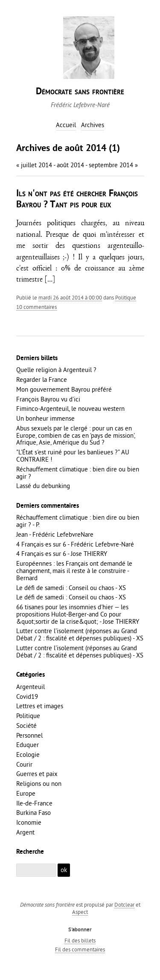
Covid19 (27, 696)
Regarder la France (42, 379)
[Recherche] (36, 870)
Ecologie (28, 755)
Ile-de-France (34, 803)
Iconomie (29, 822)
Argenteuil (31, 687)
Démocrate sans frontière (80, 92)
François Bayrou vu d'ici (48, 399)
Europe (26, 793)
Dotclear (124, 904)
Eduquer (28, 745)
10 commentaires (36, 307)
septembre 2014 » (113, 165)
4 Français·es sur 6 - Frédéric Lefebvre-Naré (75, 544)
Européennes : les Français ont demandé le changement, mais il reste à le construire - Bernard (74, 571)
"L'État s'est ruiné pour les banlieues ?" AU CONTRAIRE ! (73, 456)
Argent (25, 832)
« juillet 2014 (34, 165)
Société (26, 726)
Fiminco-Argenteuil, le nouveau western (70, 409)
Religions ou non (39, 784)
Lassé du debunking (43, 486)
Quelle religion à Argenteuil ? (56, 370)
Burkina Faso (33, 813)
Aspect (80, 912)
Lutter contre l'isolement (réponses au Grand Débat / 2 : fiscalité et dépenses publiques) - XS (80, 634)
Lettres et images (40, 706)
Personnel (29, 735)
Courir (24, 764)
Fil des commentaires (80, 949)
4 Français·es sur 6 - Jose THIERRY (62, 554)
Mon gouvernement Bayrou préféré (64, 389)
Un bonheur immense (45, 418)
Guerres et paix (37, 774)
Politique (126, 297)
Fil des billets (80, 940)
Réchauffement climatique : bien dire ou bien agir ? (78, 473)
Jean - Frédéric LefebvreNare (55, 534)
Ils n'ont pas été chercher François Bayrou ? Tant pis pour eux (77, 199)
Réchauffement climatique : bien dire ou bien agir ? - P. (78, 521)
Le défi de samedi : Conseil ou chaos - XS (71, 588)
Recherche (30, 852)
